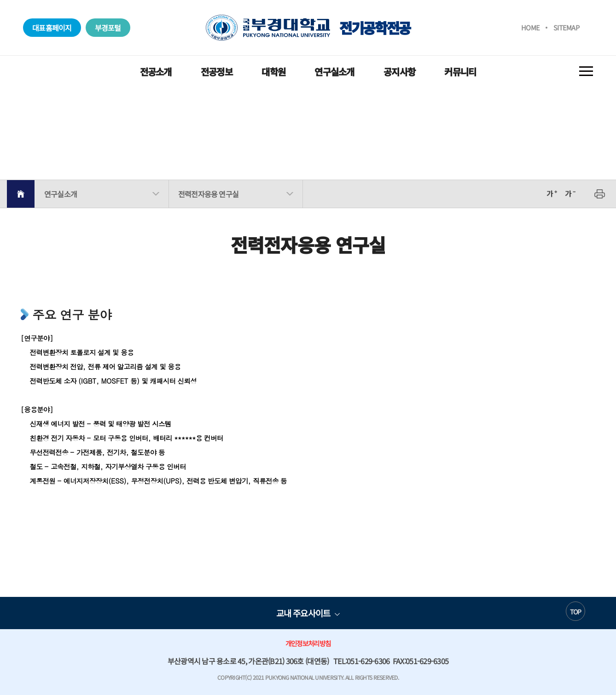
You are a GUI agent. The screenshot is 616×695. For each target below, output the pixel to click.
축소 (570, 194)
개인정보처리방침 (308, 643)
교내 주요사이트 (303, 613)
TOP (576, 612)
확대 (552, 194)
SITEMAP (566, 27)
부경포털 (108, 28)
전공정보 (217, 72)
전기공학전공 (308, 28)
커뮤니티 (460, 72)
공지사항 (399, 72)
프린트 (600, 194)
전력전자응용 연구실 (208, 194)
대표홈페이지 (52, 28)
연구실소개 (334, 72)
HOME (530, 27)
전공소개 (156, 72)
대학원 (273, 72)
